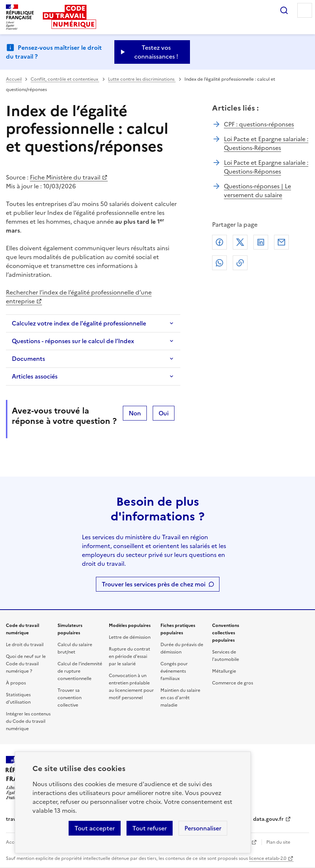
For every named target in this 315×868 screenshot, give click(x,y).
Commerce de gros (233, 683)
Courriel (281, 242)
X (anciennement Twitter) (240, 242)
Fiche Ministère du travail (65, 177)
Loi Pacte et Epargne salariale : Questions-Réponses (266, 143)
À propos (16, 683)
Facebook (219, 242)
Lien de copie (240, 263)
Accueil (14, 79)
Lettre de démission (130, 637)
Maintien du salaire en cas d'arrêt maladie (180, 698)
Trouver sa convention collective (70, 698)
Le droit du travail (25, 645)
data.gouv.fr (268, 819)
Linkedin (261, 242)
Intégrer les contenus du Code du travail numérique (28, 721)
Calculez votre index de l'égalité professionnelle (79, 323)
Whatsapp (219, 263)
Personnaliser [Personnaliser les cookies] (203, 828)
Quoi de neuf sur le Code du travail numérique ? (26, 664)
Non (135, 413)
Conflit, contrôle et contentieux (65, 79)
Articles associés (35, 376)
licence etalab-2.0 (268, 858)
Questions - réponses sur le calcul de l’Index (73, 341)
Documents (28, 359)
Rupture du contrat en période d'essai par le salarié (129, 656)
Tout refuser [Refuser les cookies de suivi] (150, 828)
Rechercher (284, 10)
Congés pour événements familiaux (174, 671)
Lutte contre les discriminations (142, 79)
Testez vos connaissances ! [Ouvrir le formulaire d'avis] (156, 52)
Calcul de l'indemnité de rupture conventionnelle (80, 671)
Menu (305, 10)
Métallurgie (224, 671)
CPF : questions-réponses (259, 124)
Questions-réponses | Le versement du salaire (257, 191)
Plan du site (278, 842)
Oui (164, 413)
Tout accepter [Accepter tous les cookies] (95, 828)
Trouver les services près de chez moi (154, 584)
